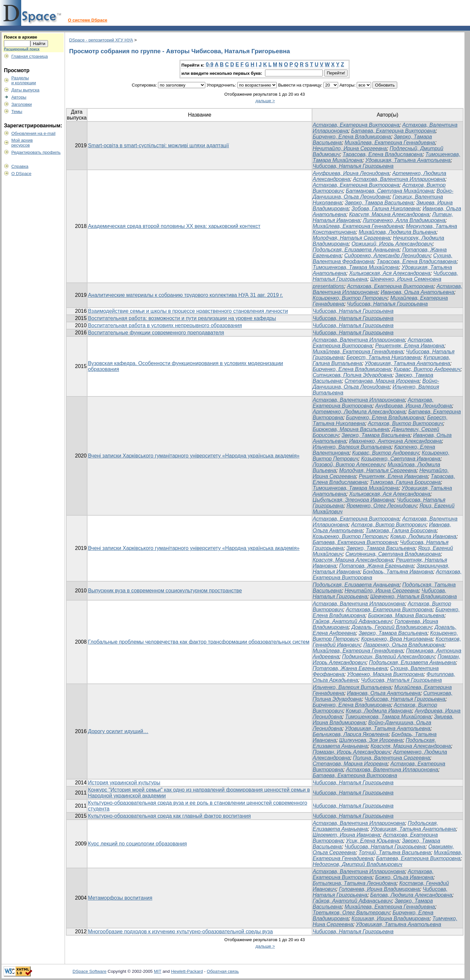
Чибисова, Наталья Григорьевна (353, 166)
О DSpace (22, 174)
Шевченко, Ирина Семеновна (406, 279)
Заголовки (22, 104)
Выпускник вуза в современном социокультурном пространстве (165, 591)
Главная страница (30, 56)
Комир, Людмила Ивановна (423, 536)
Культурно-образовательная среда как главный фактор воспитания (169, 816)
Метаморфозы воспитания (120, 898)
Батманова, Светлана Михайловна (390, 191)
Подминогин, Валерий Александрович (388, 657)
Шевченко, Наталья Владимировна (413, 596)
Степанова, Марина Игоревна (382, 381)
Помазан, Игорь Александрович (352, 752)
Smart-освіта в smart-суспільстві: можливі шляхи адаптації (158, 145)
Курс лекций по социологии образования (137, 844)
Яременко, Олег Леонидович (382, 506)
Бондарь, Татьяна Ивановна (398, 572)
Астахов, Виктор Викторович (405, 423)
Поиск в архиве (21, 37)
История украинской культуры (124, 783)
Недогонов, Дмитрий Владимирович (358, 864)
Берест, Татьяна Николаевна (384, 357)
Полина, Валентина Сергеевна (391, 758)
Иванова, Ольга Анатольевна (417, 292)
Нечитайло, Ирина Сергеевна (350, 148)
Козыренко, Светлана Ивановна (401, 459)
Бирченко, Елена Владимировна (352, 137)
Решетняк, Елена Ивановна (409, 346)
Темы (17, 112)
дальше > (265, 101)
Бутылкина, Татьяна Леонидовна (354, 883)
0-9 (210, 64)
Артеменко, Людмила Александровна (359, 412)
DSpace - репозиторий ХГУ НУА (101, 40)
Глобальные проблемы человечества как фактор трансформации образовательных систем (199, 642)
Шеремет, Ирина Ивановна (346, 835)
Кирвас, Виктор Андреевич (427, 369)
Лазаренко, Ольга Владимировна (404, 645)
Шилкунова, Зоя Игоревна (371, 740)
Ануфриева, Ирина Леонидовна (351, 173)
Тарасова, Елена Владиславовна (383, 154)
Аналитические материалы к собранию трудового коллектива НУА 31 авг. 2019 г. (185, 295)
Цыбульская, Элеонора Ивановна (353, 500)
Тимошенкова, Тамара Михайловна (356, 267)
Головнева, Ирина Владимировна (379, 889)
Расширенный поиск (22, 49)
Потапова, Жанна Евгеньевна (376, 566)
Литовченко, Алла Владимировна (404, 220)
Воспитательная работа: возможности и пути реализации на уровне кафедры (182, 318)
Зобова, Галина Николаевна (386, 209)
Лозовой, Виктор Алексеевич (349, 465)
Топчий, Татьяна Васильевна (395, 852)
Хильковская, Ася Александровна (390, 273)
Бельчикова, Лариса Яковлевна (351, 734)
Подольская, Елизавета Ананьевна (356, 250)
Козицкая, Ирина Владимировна (391, 918)
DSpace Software (89, 971)
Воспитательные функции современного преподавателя (156, 333)
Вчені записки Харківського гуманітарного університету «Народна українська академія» (194, 456)
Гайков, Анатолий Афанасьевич (352, 621)
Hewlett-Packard (187, 971)
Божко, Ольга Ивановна (404, 877)
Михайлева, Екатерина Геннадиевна (390, 143)
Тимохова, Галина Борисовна (405, 482)
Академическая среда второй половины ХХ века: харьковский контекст (174, 226)
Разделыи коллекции (24, 80)
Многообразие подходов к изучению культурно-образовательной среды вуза (180, 932)
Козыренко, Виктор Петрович (350, 298)
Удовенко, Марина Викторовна (385, 674)
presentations (328, 286)
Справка (20, 166)
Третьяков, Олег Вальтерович (351, 913)
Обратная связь (223, 971)
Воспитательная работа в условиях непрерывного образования (165, 325)
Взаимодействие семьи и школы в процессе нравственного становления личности (188, 311)
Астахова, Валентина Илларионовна (399, 179)
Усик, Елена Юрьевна (373, 841)
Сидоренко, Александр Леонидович (387, 256)
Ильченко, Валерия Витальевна (352, 447)
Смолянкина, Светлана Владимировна (393, 554)
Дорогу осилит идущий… (118, 731)
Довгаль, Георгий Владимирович (392, 627)
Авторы (19, 97)
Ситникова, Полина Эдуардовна (352, 375)
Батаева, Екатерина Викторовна (393, 131)
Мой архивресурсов (22, 143)
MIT (158, 971)
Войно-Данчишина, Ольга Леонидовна (383, 194)
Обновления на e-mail (33, 133)
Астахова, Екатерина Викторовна (356, 125)
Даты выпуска (25, 90)
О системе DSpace (88, 20)
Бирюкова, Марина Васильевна (351, 429)
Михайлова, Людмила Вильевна (398, 232)
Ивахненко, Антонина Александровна (395, 441)
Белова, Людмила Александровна (411, 895)
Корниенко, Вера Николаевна (397, 639)
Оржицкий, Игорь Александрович (392, 244)
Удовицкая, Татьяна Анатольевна (408, 160)
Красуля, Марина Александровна (389, 214)
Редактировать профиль (36, 152)
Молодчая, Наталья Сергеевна (351, 238)
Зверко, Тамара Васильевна (379, 203)
